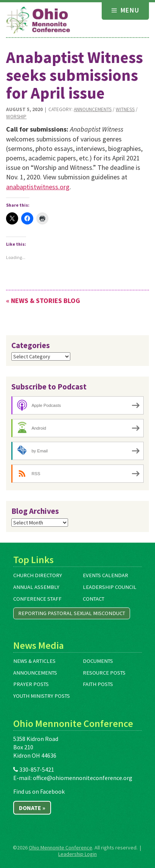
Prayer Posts (31, 684)
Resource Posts (104, 673)
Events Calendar (105, 575)
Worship (16, 117)
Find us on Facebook (39, 791)
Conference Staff (37, 599)
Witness (125, 109)
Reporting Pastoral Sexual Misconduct (72, 613)
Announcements (93, 109)
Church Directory (38, 575)
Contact (94, 599)
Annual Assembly (36, 587)
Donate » (32, 808)
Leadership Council (110, 587)
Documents (98, 661)
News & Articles (34, 661)
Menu (126, 10)
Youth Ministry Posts (42, 696)
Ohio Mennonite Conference (60, 848)
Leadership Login (77, 854)
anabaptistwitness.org (38, 187)
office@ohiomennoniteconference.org (83, 778)
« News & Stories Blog (43, 301)
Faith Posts (98, 684)
